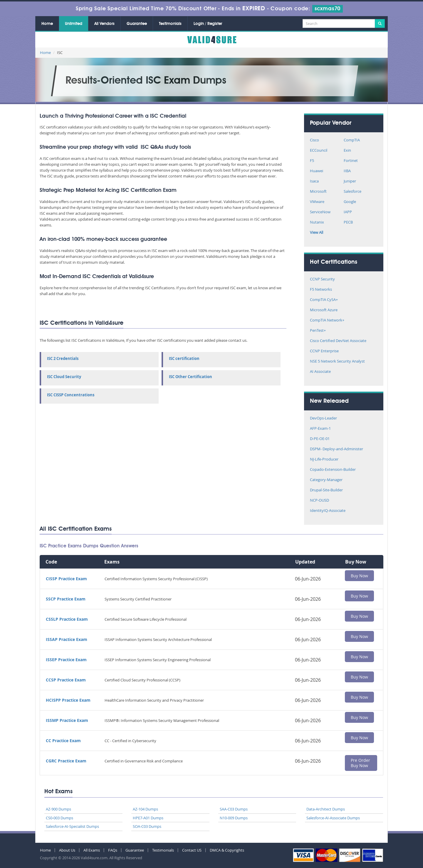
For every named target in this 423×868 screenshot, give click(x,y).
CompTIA (352, 140)
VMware (317, 202)
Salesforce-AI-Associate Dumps (333, 818)
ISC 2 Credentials (63, 358)
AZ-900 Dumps (58, 809)
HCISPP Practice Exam (68, 700)
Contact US (192, 850)
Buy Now (359, 576)
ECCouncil (319, 151)
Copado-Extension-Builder (333, 470)
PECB (348, 223)
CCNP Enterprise (324, 351)
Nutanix (317, 223)
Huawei (317, 171)
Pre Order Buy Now (360, 763)
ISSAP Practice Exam (67, 639)
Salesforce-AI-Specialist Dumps (72, 826)
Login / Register (208, 24)
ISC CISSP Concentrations (71, 395)
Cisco (314, 140)
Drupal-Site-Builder (326, 490)
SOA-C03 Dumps (147, 826)
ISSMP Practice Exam (67, 720)
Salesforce (352, 192)
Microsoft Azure (324, 310)
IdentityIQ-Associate (328, 511)
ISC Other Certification (190, 377)
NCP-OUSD (319, 501)
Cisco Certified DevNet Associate (338, 341)
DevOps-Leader (323, 418)
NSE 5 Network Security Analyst (337, 362)
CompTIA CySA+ (324, 300)
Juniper (350, 181)
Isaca (314, 181)
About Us (67, 850)
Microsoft (318, 192)
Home (47, 24)
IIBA (347, 171)
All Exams (92, 850)
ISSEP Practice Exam (66, 660)
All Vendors (104, 24)
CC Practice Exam (63, 741)
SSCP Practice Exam (66, 599)
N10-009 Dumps (234, 818)
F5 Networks (321, 290)
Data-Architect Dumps (326, 809)
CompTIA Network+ (327, 320)
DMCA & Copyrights (227, 850)
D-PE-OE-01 (320, 439)
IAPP (348, 212)
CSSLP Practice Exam (67, 619)
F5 (312, 161)
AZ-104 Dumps (145, 809)
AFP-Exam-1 (320, 429)
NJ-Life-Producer (324, 460)
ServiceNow (320, 212)
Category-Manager (326, 480)
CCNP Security (322, 279)
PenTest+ (318, 331)
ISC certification (184, 358)
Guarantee (137, 24)
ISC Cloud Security (64, 377)
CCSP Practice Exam (66, 680)
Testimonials (170, 24)
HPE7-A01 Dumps (148, 818)
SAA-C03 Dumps (234, 809)
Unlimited (74, 24)
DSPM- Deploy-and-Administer (336, 449)
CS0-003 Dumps (59, 818)
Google (350, 202)
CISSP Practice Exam (66, 579)
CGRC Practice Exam (66, 761)
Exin (347, 151)
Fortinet (351, 161)
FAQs (113, 850)
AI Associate (320, 372)
